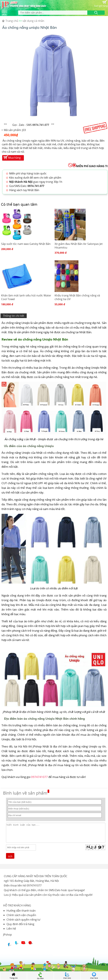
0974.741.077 (41, 125)
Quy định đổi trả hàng (20, 924)
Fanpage (79, 890)
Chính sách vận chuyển (21, 915)
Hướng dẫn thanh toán (21, 911)
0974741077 (39, 777)
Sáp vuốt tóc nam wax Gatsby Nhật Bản (26, 244)
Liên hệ (11, 928)
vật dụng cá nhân (33, 21)
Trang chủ (12, 21)
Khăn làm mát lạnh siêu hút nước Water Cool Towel (26, 297)
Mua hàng (14, 158)
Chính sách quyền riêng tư (23, 919)
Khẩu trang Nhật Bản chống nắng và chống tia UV (77, 297)
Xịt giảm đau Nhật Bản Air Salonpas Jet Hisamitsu (79, 246)
